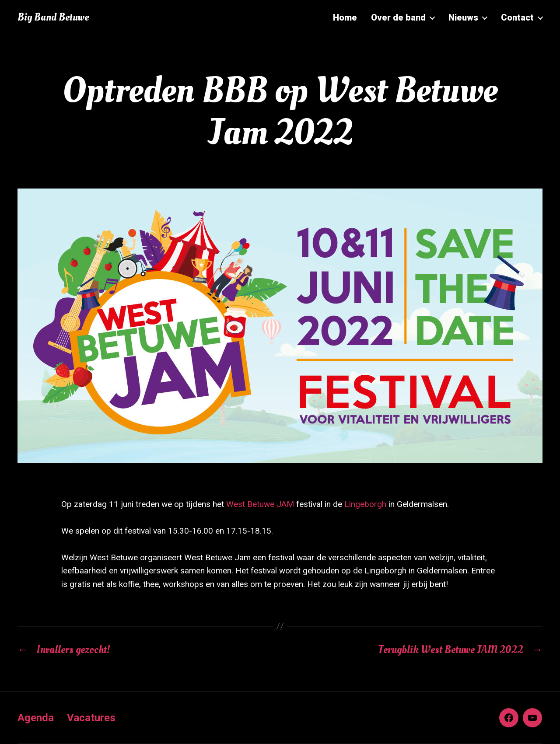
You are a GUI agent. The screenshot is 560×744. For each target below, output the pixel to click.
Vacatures (91, 718)
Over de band (398, 17)
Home (345, 17)
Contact (517, 17)
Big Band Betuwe (53, 17)
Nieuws (463, 17)
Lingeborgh (366, 504)
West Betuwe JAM (260, 504)
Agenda (36, 718)
